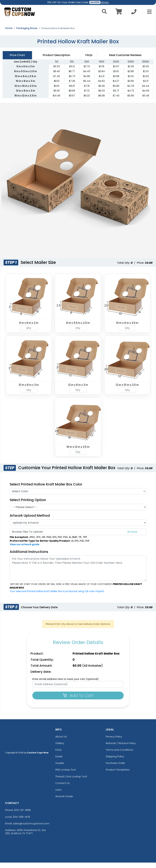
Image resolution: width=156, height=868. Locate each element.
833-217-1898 (22, 815)
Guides (60, 768)
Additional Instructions (29, 557)
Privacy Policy (114, 742)
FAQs (58, 755)
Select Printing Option (30, 505)
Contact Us (63, 788)
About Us (61, 742)
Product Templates (118, 775)
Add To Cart (78, 701)
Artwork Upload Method (30, 521)
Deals (59, 762)
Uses (58, 795)
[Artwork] (78, 528)
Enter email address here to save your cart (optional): (66, 684)
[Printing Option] (78, 512)
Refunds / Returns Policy (121, 749)
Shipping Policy (115, 762)
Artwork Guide (64, 802)
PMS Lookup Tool (65, 775)
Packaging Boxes (27, 34)
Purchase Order (115, 768)
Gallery (60, 749)
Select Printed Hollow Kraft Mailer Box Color (46, 490)
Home (9, 34)
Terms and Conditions (120, 755)
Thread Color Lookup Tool (71, 782)
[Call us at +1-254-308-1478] (134, 13)
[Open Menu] (148, 12)
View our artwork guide (25, 550)
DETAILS (105, 2)
